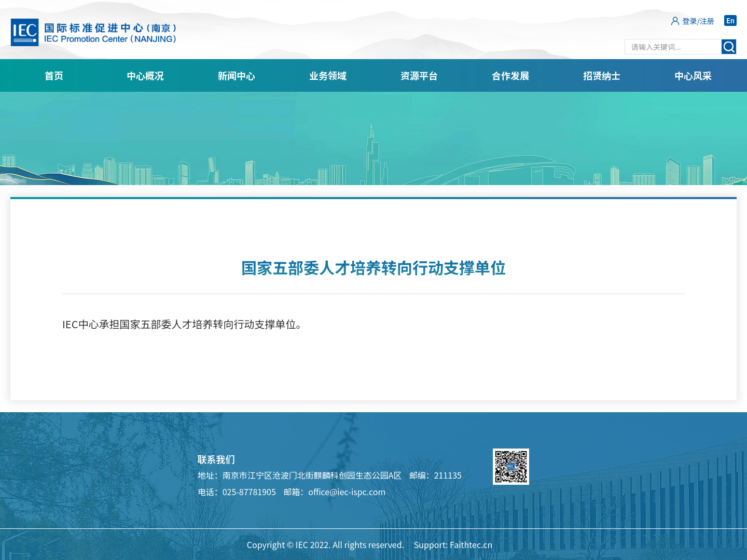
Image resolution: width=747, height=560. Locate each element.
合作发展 (510, 75)
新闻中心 (237, 75)
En (730, 20)
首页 (54, 75)
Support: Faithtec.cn (453, 544)
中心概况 (145, 75)
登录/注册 (699, 21)
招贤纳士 (602, 75)
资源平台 (419, 75)
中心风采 (693, 75)
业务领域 (328, 75)
